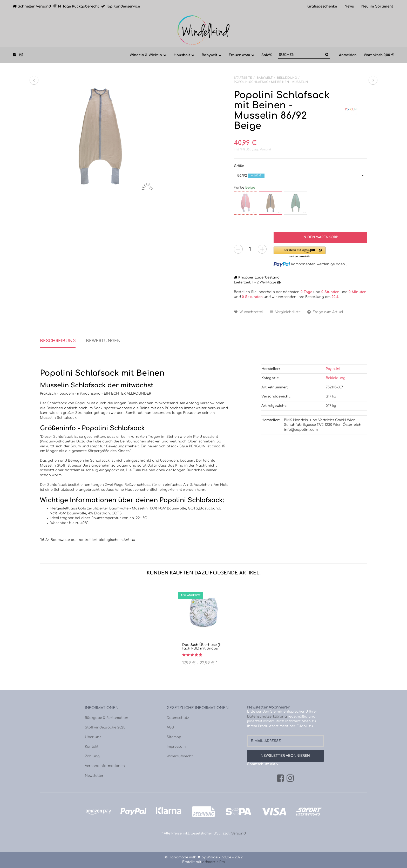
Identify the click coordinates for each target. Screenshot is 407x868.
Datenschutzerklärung (267, 717)
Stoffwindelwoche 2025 (105, 727)
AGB (170, 727)
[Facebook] (280, 778)
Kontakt (92, 747)
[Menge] (250, 249)
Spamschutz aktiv (263, 764)
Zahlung (92, 756)
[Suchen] (301, 55)
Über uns (93, 737)
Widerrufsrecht (180, 756)
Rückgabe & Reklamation (107, 718)
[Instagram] (290, 778)
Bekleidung (336, 378)
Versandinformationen (105, 766)
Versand (265, 150)
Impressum (176, 747)
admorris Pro (214, 862)
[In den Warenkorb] (320, 237)
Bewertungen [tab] (103, 341)
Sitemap (174, 737)
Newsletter (94, 776)
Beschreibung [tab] (58, 341)
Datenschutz (178, 718)
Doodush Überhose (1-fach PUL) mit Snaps (202, 647)
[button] (300, 176)
